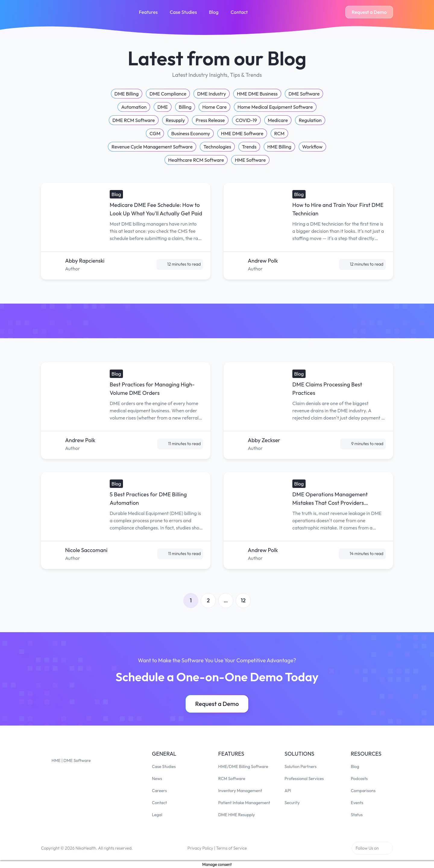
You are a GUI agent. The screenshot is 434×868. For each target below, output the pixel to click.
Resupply (175, 120)
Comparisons (363, 791)
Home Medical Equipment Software (275, 107)
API (288, 791)
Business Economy (191, 133)
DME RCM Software (134, 120)
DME (163, 107)
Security (292, 803)
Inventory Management (240, 791)
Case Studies (183, 12)
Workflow (312, 147)
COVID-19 (246, 120)
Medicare (278, 120)
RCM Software (232, 779)
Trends (249, 147)
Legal (157, 815)
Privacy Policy (200, 848)
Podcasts (359, 779)
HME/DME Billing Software (243, 767)
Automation (134, 107)
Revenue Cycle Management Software (152, 147)
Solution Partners (300, 767)
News (157, 779)
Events (357, 803)
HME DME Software (242, 133)
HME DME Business (257, 94)
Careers (159, 791)
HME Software (250, 160)
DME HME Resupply (237, 815)
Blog (214, 12)
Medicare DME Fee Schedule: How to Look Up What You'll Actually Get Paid (156, 209)
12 (243, 600)
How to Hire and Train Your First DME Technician (338, 209)
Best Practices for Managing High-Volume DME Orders (152, 389)
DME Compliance (168, 94)
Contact (239, 12)
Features (148, 12)
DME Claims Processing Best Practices (327, 389)
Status (357, 815)
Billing (185, 107)
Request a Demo (369, 12)
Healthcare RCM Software (196, 160)
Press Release (210, 120)
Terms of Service (231, 848)
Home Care (214, 107)
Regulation (310, 120)
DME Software (304, 94)
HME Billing (279, 147)
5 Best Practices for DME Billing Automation (148, 499)
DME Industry (212, 94)
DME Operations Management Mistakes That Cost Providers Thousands (330, 499)
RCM (279, 133)
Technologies (217, 147)
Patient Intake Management (244, 803)
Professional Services (304, 779)
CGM (155, 133)
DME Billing (127, 94)
